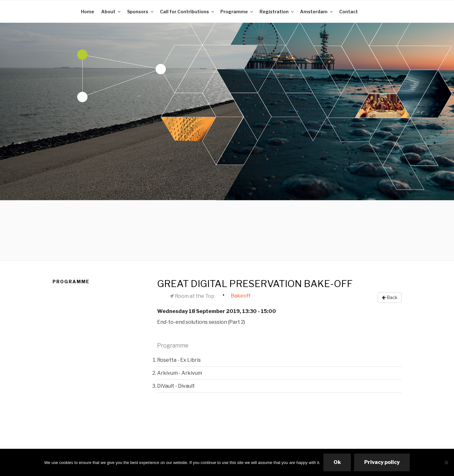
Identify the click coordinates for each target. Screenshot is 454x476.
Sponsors (141, 12)
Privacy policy (382, 462)
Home (88, 12)
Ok (337, 462)
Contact (349, 12)
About (111, 12)
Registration (277, 12)
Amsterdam (317, 12)
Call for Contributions (187, 12)
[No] (446, 462)
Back (390, 297)
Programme (237, 12)
